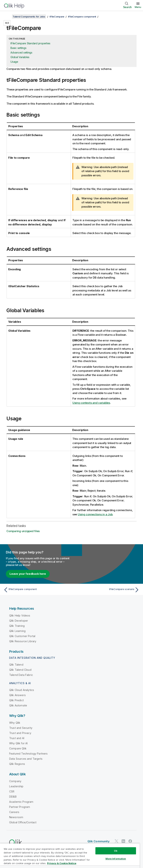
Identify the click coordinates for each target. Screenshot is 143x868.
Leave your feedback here (28, 574)
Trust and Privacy (20, 733)
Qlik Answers (17, 695)
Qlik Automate (18, 705)
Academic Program (21, 802)
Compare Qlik (18, 748)
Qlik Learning (17, 631)
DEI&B (13, 797)
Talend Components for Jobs (29, 17)
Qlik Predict (16, 700)
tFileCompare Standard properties (30, 43)
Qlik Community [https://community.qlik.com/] (99, 841)
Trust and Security (21, 728)
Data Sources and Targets (26, 759)
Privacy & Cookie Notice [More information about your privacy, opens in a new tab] (62, 863)
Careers (14, 812)
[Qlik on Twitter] (117, 841)
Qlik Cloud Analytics (22, 690)
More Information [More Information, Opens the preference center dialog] (116, 859)
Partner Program (20, 807)
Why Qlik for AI (18, 743)
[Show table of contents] (7, 17)
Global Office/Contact (23, 822)
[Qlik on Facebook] (130, 841)
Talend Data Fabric (21, 675)
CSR (12, 791)
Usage (14, 62)
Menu (138, 7)
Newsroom (16, 817)
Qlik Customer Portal (22, 636)
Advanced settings (21, 52)
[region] (70, 856)
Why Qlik (15, 723)
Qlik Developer (19, 621)
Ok (116, 851)
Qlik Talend (16, 665)
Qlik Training (17, 626)
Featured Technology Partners (28, 754)
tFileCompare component (82, 17)
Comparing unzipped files (23, 531)
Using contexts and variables (91, 403)
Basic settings (18, 48)
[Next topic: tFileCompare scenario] (107, 590)
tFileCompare (57, 17)
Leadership (16, 786)
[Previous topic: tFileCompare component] (36, 590)
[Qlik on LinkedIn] (123, 841)
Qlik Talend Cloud (20, 670)
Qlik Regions (17, 764)
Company (15, 781)
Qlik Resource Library (23, 641)
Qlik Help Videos (20, 615)
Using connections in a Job (95, 514)
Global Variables (20, 57)
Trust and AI (17, 738)
